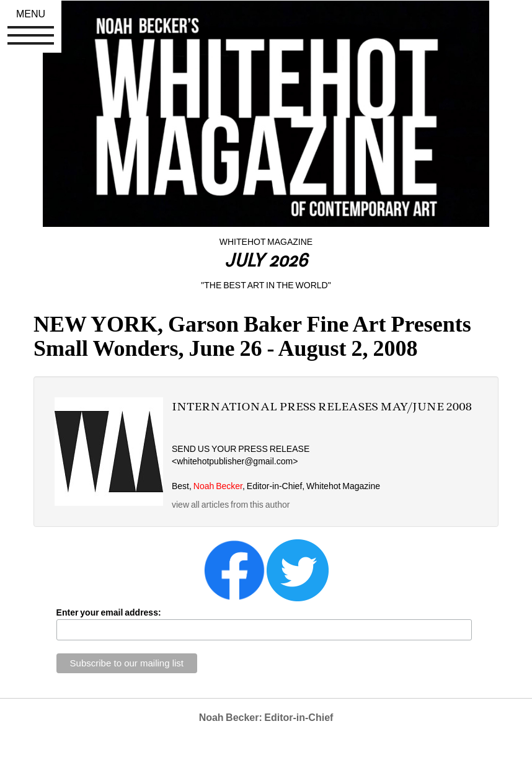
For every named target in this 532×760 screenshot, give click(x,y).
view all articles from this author (231, 505)
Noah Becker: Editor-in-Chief (266, 718)
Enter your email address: (109, 612)
